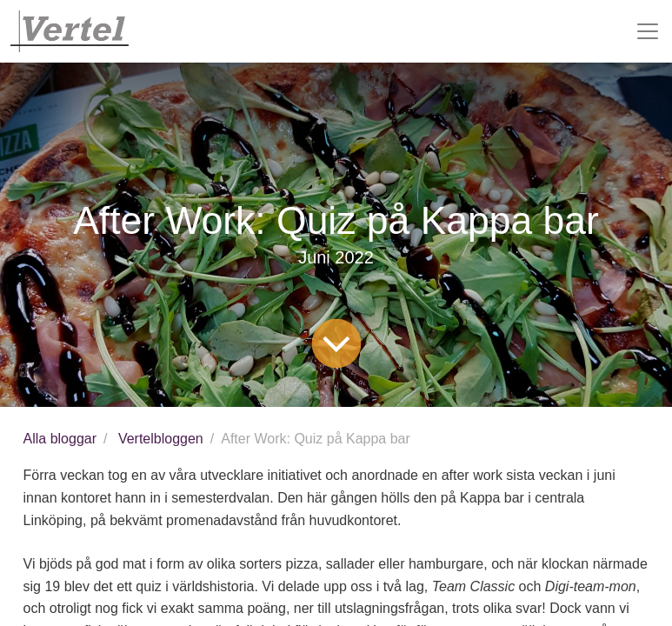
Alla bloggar (60, 439)
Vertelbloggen (161, 439)
